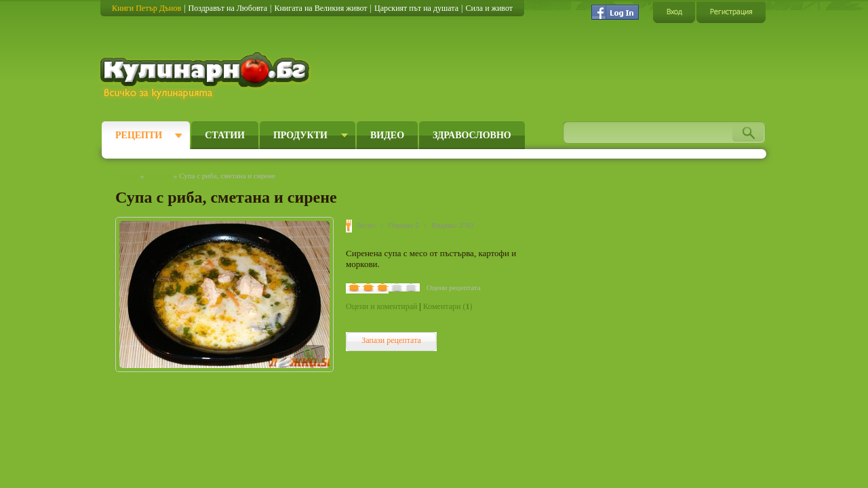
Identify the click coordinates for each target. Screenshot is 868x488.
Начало (127, 176)
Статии (225, 135)
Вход (674, 12)
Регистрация (731, 12)
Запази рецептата (391, 340)
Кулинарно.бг (206, 76)
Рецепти (139, 135)
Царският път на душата (416, 8)
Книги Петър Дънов (146, 8)
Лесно (366, 225)
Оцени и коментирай (381, 306)
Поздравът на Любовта (228, 8)
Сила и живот (489, 8)
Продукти (300, 135)
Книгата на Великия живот (320, 8)
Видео (387, 135)
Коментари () (448, 306)
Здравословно (472, 135)
